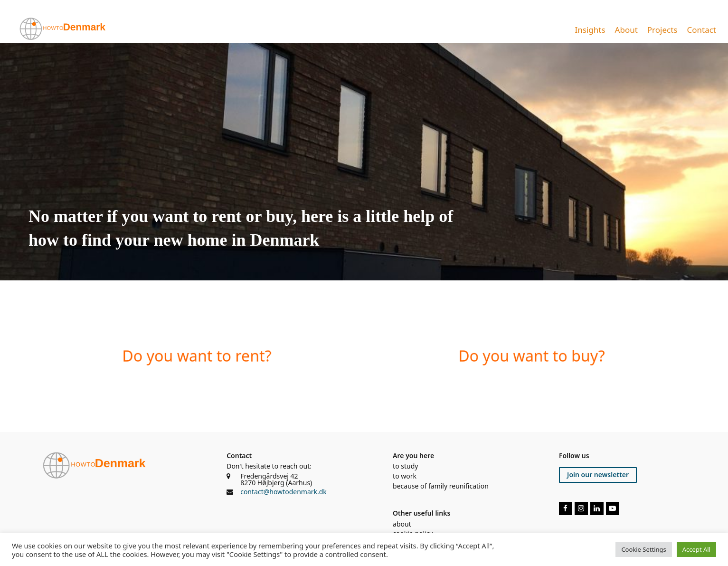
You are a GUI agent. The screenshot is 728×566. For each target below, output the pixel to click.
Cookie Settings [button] (643, 549)
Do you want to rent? (197, 356)
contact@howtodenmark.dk (284, 492)
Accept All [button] (696, 549)
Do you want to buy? (531, 356)
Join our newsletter (598, 475)
